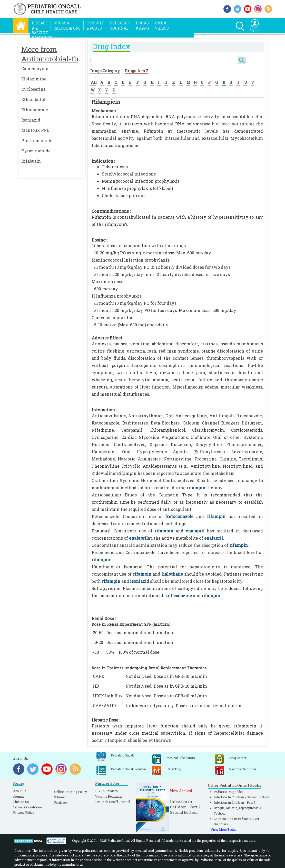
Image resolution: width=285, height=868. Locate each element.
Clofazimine (34, 79)
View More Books (224, 829)
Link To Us (21, 802)
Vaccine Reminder (109, 796)
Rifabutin (31, 161)
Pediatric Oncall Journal (113, 802)
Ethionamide (35, 110)
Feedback (61, 802)
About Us (20, 791)
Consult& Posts (95, 26)
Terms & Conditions (28, 807)
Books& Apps (142, 26)
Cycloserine (33, 89)
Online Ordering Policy (71, 792)
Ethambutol (33, 99)
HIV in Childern (106, 791)
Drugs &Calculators (67, 26)
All (94, 82)
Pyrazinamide (36, 151)
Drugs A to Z (137, 71)
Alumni (19, 796)
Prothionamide (37, 140)
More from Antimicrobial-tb (50, 54)
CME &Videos (162, 26)
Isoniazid (31, 120)
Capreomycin (35, 68)
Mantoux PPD (35, 130)
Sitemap (60, 797)
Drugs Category (105, 71)
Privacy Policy (24, 812)
